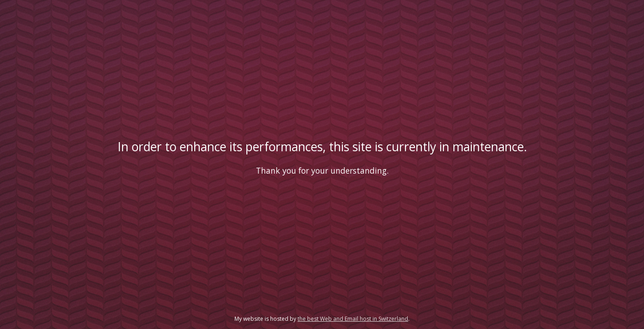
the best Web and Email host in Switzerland (353, 319)
